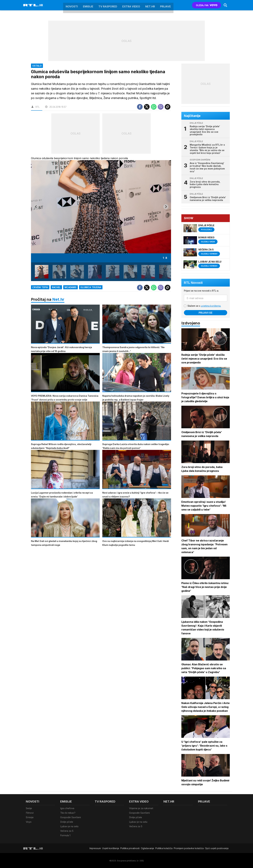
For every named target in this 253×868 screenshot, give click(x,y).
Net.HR (150, 5)
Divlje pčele (67, 822)
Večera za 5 (67, 831)
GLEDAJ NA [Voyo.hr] (207, 5)
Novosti (72, 5)
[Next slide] (166, 207)
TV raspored (108, 5)
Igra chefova (67, 808)
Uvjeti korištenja (111, 848)
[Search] (225, 5)
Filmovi (30, 813)
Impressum (95, 848)
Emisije (88, 5)
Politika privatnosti (130, 848)
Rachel (56, 287)
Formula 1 (65, 835)
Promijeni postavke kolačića (189, 848)
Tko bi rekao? (68, 813)
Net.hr (58, 299)
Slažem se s (204, 306)
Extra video (131, 5)
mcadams (71, 287)
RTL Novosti (193, 283)
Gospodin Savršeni (71, 817)
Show (189, 218)
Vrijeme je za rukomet (141, 808)
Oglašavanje (147, 848)
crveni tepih (40, 287)
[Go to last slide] (36, 207)
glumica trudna (91, 287)
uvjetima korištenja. (211, 306)
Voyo (29, 822)
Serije (29, 808)
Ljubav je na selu (69, 826)
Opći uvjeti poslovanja (217, 848)
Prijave (165, 5)
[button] (42, 272)
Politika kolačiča (164, 848)
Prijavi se (206, 313)
